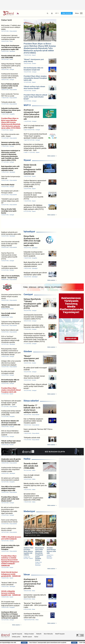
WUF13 (27, 105)
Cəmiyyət (28, 294)
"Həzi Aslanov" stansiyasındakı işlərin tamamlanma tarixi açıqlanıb (58, 643)
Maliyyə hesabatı (29, 634)
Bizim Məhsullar (48, 634)
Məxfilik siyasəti (27, 637)
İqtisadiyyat (29, 232)
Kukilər (36, 637)
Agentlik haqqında (17, 634)
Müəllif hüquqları (60, 634)
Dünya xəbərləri (31, 401)
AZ (56, 13)
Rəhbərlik (39, 634)
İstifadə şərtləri (16, 637)
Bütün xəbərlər (51, 156)
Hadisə (27, 459)
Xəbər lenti (7, 20)
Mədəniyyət (29, 511)
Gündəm (28, 351)
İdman (27, 574)
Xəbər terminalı (67, 13)
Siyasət (27, 160)
